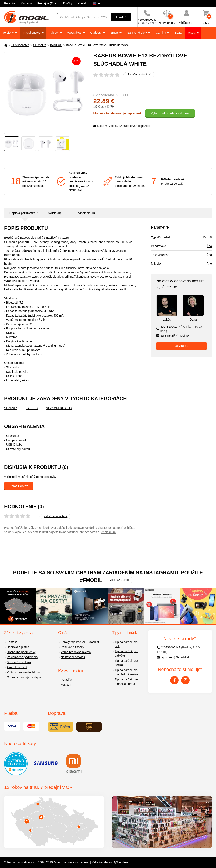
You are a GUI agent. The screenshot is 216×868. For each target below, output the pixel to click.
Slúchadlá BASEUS (59, 408)
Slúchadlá (11, 408)
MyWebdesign (122, 862)
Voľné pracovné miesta (76, 652)
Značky (68, 3)
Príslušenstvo (32, 33)
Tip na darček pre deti (126, 644)
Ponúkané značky (72, 647)
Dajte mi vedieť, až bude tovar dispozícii (122, 126)
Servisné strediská (19, 662)
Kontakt (83, 3)
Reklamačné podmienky (22, 657)
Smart (115, 33)
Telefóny (9, 33)
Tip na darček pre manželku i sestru (126, 672)
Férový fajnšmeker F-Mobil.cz (80, 642)
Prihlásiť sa (108, 532)
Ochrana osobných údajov (24, 677)
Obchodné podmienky (21, 652)
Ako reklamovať (17, 667)
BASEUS (56, 45)
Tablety (54, 33)
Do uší (208, 237)
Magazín (26, 3)
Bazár (179, 33)
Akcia (192, 33)
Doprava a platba (18, 647)
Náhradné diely (137, 33)
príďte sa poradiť (172, 184)
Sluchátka (40, 45)
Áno (209, 246)
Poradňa (10, 3)
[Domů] (5, 45)
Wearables (75, 33)
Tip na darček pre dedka (126, 663)
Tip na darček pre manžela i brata (126, 682)
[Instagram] (185, 680)
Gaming (161, 33)
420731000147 (179, 329)
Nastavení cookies (73, 657)
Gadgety (96, 33)
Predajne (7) (45, 3)
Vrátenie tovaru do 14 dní (23, 672)
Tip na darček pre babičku (126, 653)
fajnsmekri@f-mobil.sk (173, 335)
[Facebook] (174, 680)
